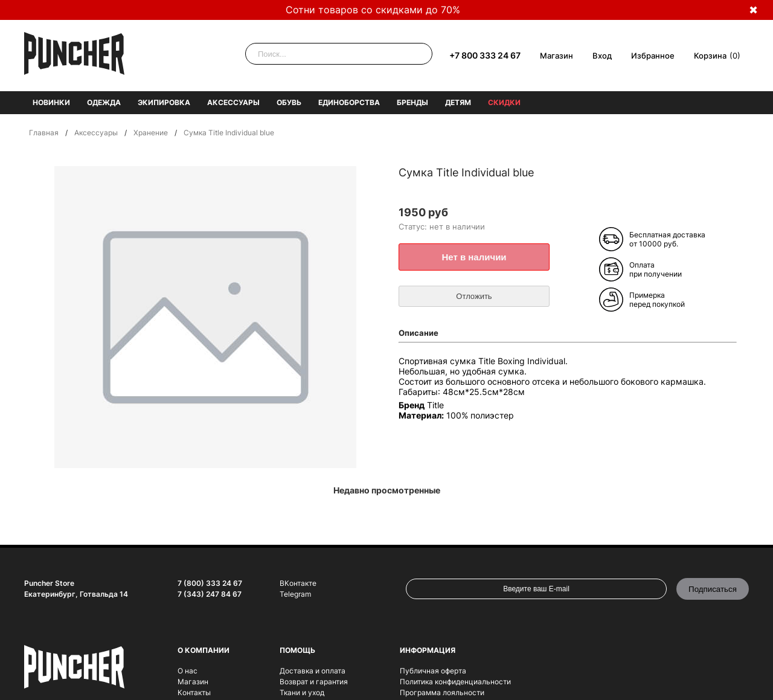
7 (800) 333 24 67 (210, 583)
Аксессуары (233, 102)
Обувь (289, 102)
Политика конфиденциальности (455, 682)
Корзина (710, 56)
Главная (44, 133)
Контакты (194, 692)
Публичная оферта (433, 671)
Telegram (295, 594)
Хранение (151, 133)
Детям (458, 102)
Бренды (412, 102)
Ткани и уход (302, 692)
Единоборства (349, 102)
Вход (602, 56)
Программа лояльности (442, 692)
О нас (188, 671)
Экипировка (164, 102)
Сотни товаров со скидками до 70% (373, 10)
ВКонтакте (298, 583)
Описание (419, 333)
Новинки (51, 102)
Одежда (104, 102)
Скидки (504, 102)
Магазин (556, 56)
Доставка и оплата (313, 671)
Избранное (653, 56)
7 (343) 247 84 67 (210, 594)
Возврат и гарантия (314, 682)
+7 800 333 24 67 (485, 55)
